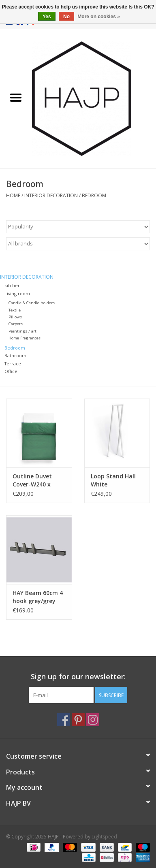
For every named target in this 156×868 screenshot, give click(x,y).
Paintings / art (22, 331)
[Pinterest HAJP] (78, 720)
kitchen (13, 285)
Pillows (15, 317)
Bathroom (15, 355)
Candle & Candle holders (32, 303)
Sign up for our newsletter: (78, 677)
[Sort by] (78, 227)
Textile (15, 310)
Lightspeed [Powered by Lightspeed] (104, 837)
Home (13, 195)
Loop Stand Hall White (113, 480)
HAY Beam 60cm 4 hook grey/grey (38, 597)
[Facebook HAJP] (64, 720)
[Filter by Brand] (78, 244)
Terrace (13, 364)
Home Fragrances (25, 338)
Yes (47, 17)
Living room (17, 293)
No (66, 17)
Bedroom (94, 195)
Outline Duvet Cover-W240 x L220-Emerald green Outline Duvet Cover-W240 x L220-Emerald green (38, 480)
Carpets (16, 324)
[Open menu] (16, 97)
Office (11, 371)
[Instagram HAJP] (93, 720)
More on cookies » (99, 17)
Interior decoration (51, 195)
